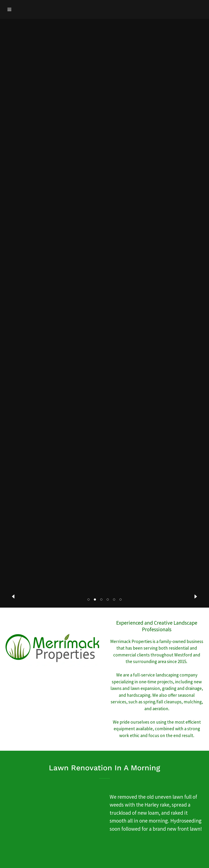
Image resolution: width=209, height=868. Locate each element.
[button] (89, 599)
